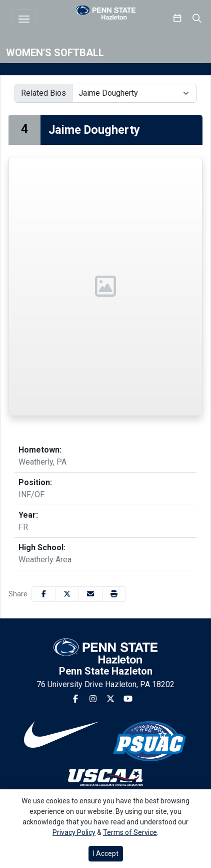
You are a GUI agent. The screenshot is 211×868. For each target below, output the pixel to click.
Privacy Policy (74, 832)
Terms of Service (130, 832)
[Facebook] (75, 699)
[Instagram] (93, 699)
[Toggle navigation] (24, 19)
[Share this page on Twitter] (67, 594)
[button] (114, 594)
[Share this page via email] (90, 594)
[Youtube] (128, 699)
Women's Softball (55, 53)
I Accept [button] (106, 853)
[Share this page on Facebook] (43, 594)
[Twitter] (110, 699)
